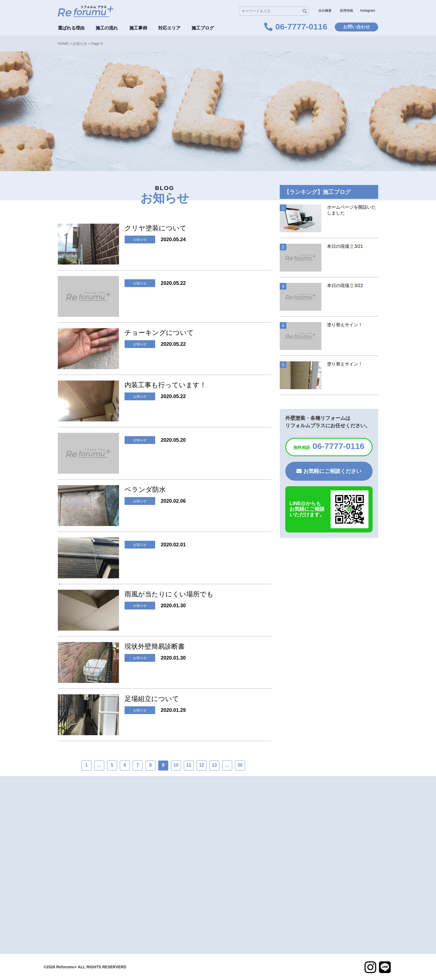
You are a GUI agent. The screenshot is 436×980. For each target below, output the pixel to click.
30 (240, 765)
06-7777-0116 (329, 446)
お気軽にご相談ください (329, 471)
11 (189, 765)
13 (214, 765)
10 (176, 765)
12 (202, 765)
